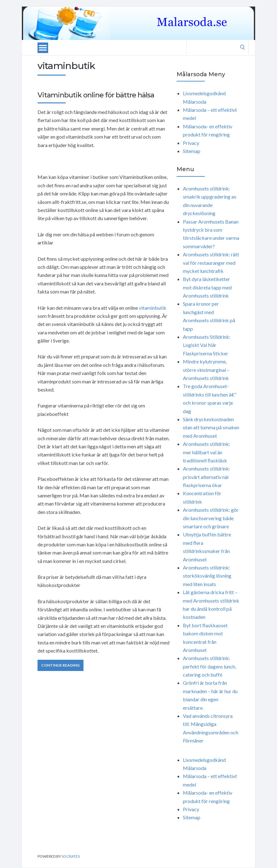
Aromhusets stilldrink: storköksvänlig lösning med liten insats (207, 576)
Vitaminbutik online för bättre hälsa (96, 95)
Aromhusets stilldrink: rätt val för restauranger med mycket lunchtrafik (211, 263)
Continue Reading (60, 665)
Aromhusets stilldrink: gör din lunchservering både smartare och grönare (211, 518)
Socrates (71, 856)
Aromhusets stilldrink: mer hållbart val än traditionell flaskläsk (206, 452)
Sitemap (192, 151)
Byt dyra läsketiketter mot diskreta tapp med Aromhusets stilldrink (207, 287)
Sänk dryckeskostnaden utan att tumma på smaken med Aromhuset (211, 427)
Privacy (191, 143)
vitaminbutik (153, 308)
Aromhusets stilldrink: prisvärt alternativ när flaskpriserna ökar (206, 477)
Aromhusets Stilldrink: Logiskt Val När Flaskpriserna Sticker (207, 345)
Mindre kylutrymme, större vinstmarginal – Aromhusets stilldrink (206, 370)
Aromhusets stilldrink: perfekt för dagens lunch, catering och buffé (209, 666)
